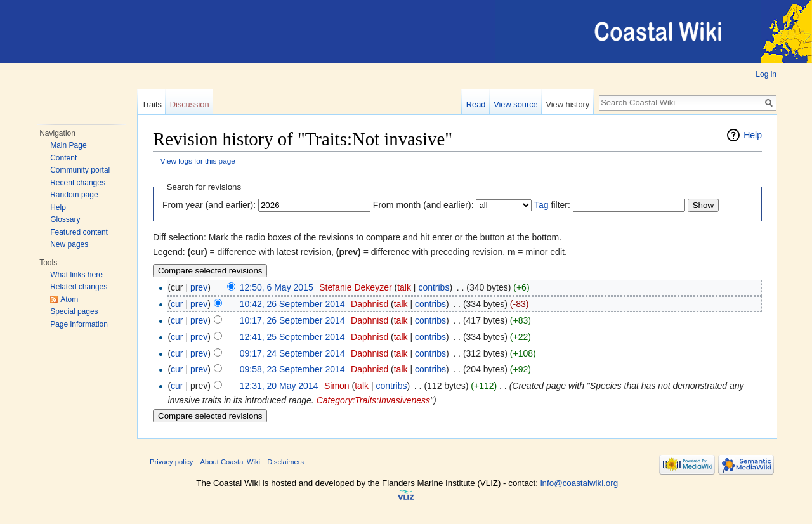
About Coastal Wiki (231, 462)
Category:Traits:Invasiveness (373, 400)
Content (63, 158)
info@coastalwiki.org (579, 483)
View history (567, 104)
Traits (152, 104)
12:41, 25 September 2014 (292, 337)
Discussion (190, 104)
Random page (74, 195)
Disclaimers (285, 462)
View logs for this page (198, 161)
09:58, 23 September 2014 (292, 369)
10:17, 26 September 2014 (292, 320)
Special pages (74, 311)
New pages (69, 244)
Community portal (80, 170)
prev (199, 287)
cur (177, 304)
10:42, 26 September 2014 (292, 304)
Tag (541, 205)
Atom (69, 299)
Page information (79, 324)
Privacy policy (171, 462)
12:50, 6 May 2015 (277, 287)
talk (404, 287)
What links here (76, 275)
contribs (434, 287)
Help (58, 207)
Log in (766, 74)
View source (515, 104)
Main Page (68, 145)
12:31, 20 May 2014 (279, 386)
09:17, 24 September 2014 (292, 353)
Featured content (79, 232)
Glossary (65, 219)
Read (476, 104)
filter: (552, 205)
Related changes (79, 287)
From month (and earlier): (423, 205)
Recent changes (78, 183)
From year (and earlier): (209, 205)
